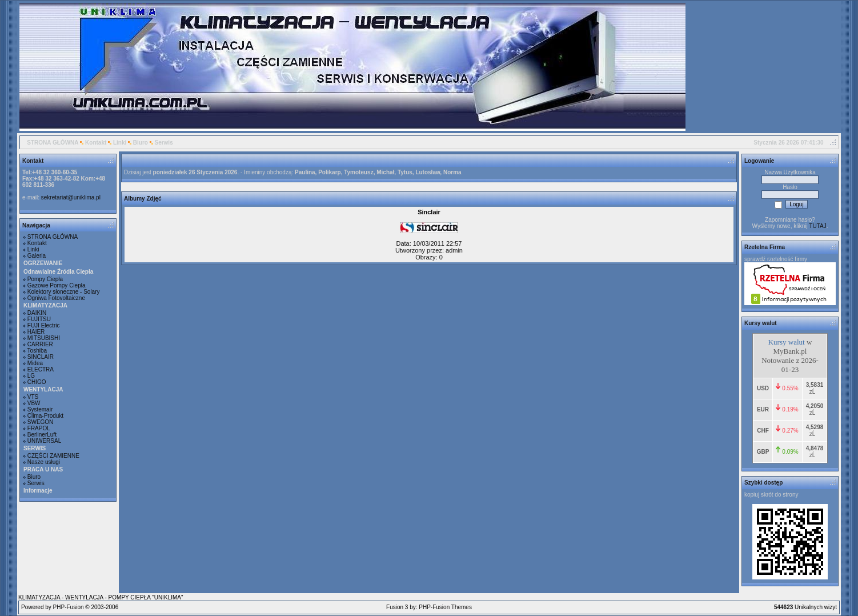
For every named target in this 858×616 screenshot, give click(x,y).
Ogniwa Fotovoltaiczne (56, 298)
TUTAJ (817, 226)
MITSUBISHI (44, 338)
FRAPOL (39, 428)
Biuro (141, 143)
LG (31, 376)
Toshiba (37, 351)
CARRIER (40, 344)
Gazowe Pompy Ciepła (57, 285)
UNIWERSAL (44, 441)
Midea (35, 363)
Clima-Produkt (45, 416)
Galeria (37, 256)
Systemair (40, 409)
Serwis (163, 143)
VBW (34, 403)
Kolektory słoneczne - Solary (64, 292)
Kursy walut (787, 342)
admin (454, 250)
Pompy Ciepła (45, 279)
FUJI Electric (44, 325)
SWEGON (41, 422)
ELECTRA (41, 369)
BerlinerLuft (42, 435)
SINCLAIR (41, 357)
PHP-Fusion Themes (445, 607)
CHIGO (37, 382)
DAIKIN (37, 313)
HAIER (36, 332)
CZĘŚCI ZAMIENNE (53, 456)
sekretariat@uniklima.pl (71, 197)
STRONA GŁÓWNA (53, 143)
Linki (120, 143)
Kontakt (96, 143)
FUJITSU (39, 319)
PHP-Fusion (69, 607)
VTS (33, 397)
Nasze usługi (44, 462)
